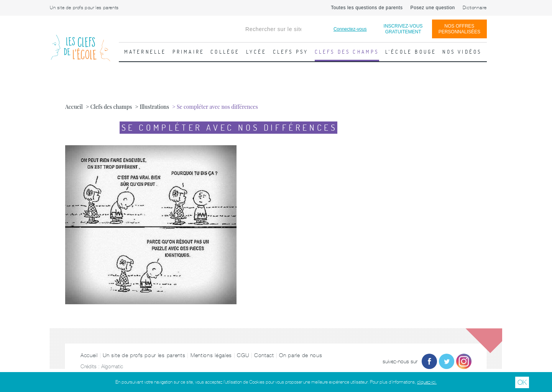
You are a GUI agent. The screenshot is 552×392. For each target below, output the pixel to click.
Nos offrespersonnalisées (459, 29)
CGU (243, 355)
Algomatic (112, 366)
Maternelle (145, 52)
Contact (264, 355)
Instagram (464, 361)
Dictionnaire (475, 8)
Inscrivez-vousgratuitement (403, 29)
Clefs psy (291, 52)
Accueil (89, 355)
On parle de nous (301, 355)
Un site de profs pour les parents (84, 8)
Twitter (447, 361)
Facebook (429, 361)
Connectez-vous (350, 29)
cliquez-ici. (427, 382)
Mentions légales (211, 355)
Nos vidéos (462, 52)
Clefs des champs (347, 52)
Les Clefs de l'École (80, 42)
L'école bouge (411, 52)
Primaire (189, 52)
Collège (225, 52)
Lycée (256, 52)
